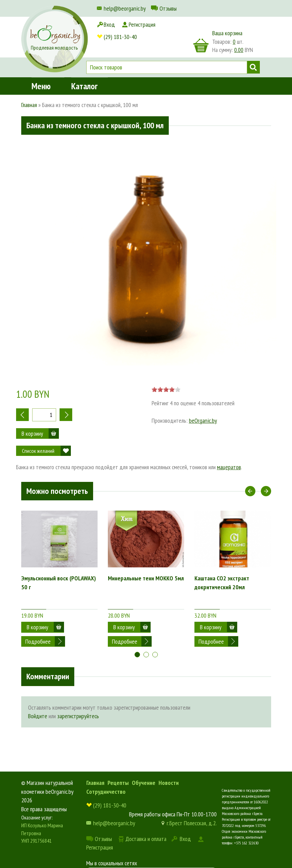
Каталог (84, 66)
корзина (201, 45)
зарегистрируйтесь (78, 702)
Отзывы (168, 8)
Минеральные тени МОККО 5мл (146, 578)
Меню (41, 66)
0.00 (239, 50)
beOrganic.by (203, 420)
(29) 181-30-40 (120, 24)
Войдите (38, 702)
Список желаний (38, 451)
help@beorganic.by (125, 8)
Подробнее (38, 627)
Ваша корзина (227, 33)
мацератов (229, 467)
